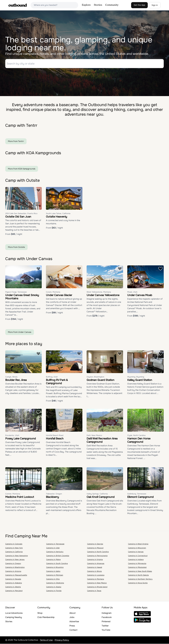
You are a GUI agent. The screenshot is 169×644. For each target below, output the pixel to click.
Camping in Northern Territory (140, 579)
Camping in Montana (96, 579)
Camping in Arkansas (96, 564)
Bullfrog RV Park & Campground (57, 382)
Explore (86, 5)
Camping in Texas (94, 591)
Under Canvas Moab (140, 295)
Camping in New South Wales (140, 572)
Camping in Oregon (13, 564)
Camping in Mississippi (137, 568)
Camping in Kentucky (55, 552)
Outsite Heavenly (57, 217)
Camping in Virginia (95, 560)
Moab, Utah (132, 292)
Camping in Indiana (136, 560)
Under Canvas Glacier (59, 295)
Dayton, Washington (95, 377)
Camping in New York (14, 548)
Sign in (155, 5)
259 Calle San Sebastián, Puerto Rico (21, 214)
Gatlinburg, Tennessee (137, 494)
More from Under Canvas (20, 332)
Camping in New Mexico (97, 583)
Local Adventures (14, 613)
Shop (40, 613)
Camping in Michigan (55, 575)
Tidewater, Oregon (54, 494)
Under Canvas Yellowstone (103, 295)
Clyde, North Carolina (136, 436)
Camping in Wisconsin (137, 548)
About (72, 613)
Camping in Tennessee (55, 544)
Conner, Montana (13, 494)
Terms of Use (46, 640)
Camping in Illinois (94, 572)
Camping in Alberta (13, 587)
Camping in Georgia (95, 544)
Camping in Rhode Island (97, 587)
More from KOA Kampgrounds (22, 169)
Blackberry (52, 497)
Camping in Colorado (14, 544)
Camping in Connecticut (138, 556)
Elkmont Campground (140, 497)
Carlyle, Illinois (11, 377)
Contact (73, 630)
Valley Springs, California (97, 494)
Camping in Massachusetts (16, 575)
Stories (98, 5)
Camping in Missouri (95, 548)
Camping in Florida (54, 591)
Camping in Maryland (14, 591)
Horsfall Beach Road (55, 436)
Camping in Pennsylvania (97, 556)
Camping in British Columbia (58, 556)
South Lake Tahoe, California (58, 214)
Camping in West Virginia (138, 544)
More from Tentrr (16, 142)
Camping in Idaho (53, 572)
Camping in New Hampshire (17, 556)
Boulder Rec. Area (16, 380)
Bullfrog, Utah (52, 377)
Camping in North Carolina (98, 552)
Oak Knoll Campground (101, 497)
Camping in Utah (53, 548)
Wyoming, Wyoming (136, 377)
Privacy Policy (62, 640)
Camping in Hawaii (95, 568)
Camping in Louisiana (96, 575)
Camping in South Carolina (57, 564)
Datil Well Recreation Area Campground (102, 440)
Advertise (74, 622)
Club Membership (46, 618)
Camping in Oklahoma (55, 583)
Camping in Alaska (54, 587)
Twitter (105, 626)
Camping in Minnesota (137, 564)
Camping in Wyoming (55, 568)
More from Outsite (16, 248)
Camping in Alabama (14, 583)
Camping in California (14, 552)
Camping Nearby (14, 618)
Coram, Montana (53, 292)
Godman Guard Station (100, 380)
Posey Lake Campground (21, 439)
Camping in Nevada (13, 579)
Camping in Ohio (53, 579)
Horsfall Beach (55, 439)
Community (112, 5)
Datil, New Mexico (94, 436)
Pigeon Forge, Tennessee (16, 292)
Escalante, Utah (12, 436)
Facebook (107, 618)
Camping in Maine (53, 560)
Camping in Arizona (13, 572)
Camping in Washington (15, 568)
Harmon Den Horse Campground (139, 440)
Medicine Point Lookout (20, 497)
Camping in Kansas (136, 552)
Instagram (107, 613)
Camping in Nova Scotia (138, 583)
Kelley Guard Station (140, 380)
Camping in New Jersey (15, 560)
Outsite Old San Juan (18, 217)
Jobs (72, 618)
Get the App (139, 5)
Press (72, 626)
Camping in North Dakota (138, 575)
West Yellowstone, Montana (99, 292)
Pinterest (106, 622)
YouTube (106, 630)
